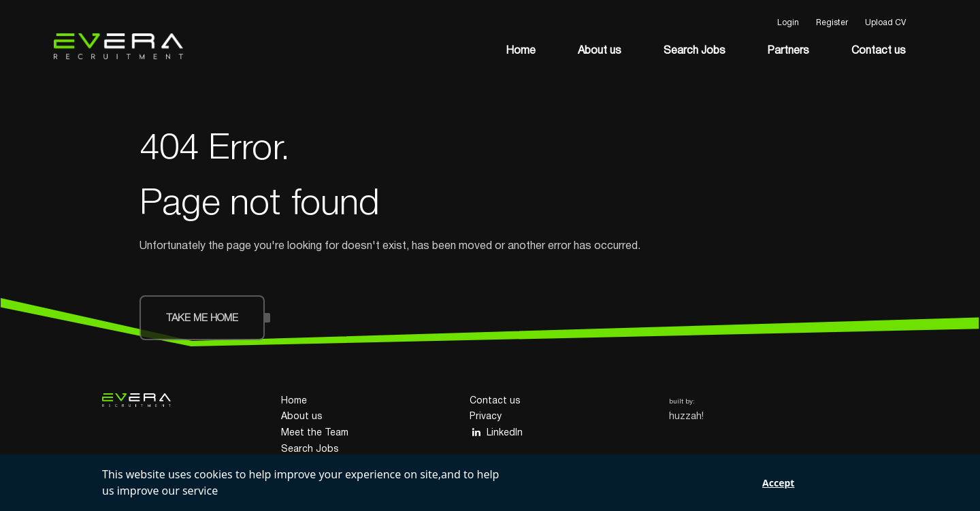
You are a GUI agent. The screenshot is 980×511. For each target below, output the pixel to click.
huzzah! (686, 417)
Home (521, 51)
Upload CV (885, 23)
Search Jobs (695, 51)
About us (600, 51)
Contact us (879, 51)
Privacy (486, 417)
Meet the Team (315, 433)
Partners (788, 51)
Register (832, 23)
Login (788, 23)
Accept (778, 483)
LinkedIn (496, 432)
